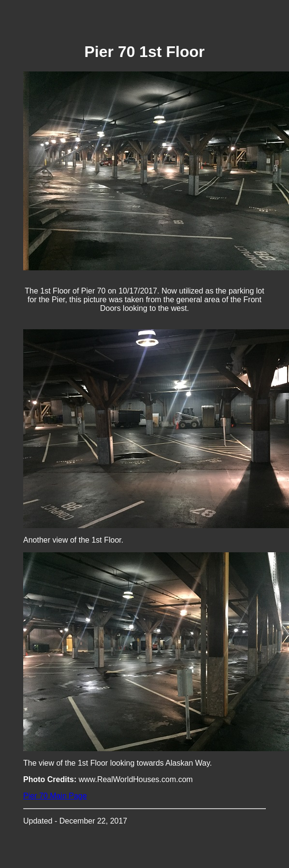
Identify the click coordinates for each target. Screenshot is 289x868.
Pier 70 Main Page (55, 796)
